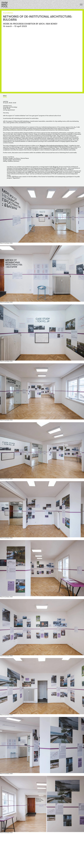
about (5, 96)
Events (5, 97)
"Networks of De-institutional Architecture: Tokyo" (54, 146)
